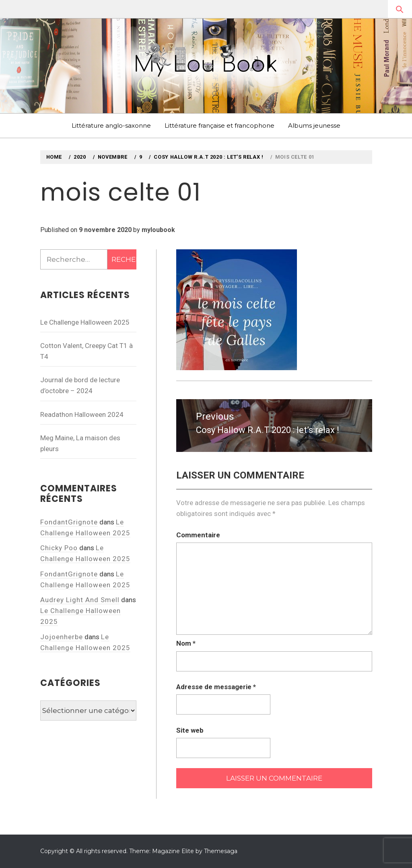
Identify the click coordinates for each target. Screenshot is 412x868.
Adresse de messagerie (216, 687)
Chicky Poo (59, 548)
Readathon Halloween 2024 (82, 414)
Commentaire (198, 535)
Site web (190, 730)
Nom (186, 643)
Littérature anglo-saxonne (111, 125)
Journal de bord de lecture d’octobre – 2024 (80, 385)
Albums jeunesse (314, 125)
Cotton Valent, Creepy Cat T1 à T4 (87, 351)
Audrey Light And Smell (80, 600)
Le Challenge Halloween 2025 (85, 322)
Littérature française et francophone (219, 125)
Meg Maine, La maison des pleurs (80, 443)
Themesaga (221, 851)
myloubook (158, 230)
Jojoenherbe (62, 637)
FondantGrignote (69, 522)
